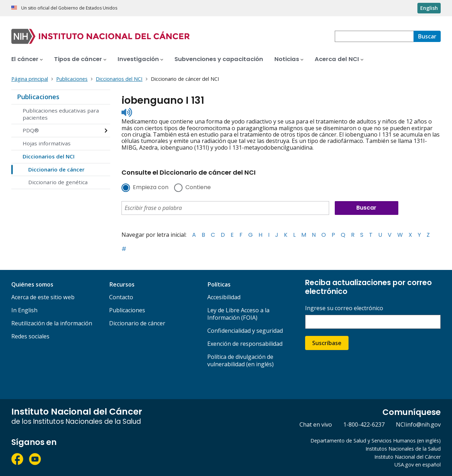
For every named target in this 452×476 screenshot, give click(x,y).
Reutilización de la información (52, 323)
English (429, 8)
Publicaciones (38, 97)
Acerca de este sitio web (43, 297)
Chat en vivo (316, 424)
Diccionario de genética (58, 182)
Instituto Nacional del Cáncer (408, 457)
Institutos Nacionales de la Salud (403, 449)
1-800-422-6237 (364, 424)
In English (24, 310)
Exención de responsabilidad (245, 344)
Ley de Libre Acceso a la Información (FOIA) (238, 314)
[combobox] (374, 36)
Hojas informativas (47, 143)
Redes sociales (30, 336)
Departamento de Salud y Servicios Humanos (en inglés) (376, 441)
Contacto (121, 297)
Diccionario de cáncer (56, 169)
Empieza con (151, 188)
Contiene (198, 188)
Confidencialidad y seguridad (245, 331)
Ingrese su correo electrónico (344, 308)
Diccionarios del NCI (49, 156)
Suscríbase (327, 343)
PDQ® (31, 130)
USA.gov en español (418, 465)
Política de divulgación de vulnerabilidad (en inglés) (240, 360)
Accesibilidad (224, 297)
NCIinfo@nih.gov (418, 424)
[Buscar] (427, 36)
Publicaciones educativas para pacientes (61, 114)
